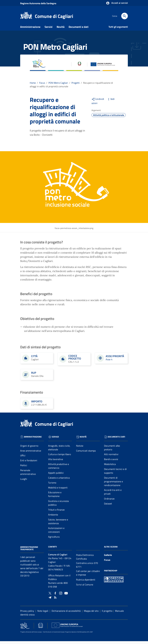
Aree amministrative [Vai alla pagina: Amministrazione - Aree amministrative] (31, 453)
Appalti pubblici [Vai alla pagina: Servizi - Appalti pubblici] (56, 476)
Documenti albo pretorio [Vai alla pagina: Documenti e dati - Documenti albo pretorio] (112, 450)
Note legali (43, 614)
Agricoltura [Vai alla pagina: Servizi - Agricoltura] (54, 540)
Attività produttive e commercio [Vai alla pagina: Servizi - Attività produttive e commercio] (59, 469)
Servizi (49, 30)
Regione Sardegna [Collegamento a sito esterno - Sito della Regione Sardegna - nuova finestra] (38, 3)
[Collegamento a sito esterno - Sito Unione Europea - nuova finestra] (67, 628)
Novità (61, 30)
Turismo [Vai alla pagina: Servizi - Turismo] (52, 485)
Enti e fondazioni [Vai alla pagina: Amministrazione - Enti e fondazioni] (29, 463)
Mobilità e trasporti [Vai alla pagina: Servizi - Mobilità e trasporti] (58, 490)
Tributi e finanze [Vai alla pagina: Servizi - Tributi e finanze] (56, 513)
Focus (107, 563)
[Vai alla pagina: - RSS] (55, 600)
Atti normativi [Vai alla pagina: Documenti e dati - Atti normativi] (111, 457)
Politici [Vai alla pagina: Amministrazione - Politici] (24, 468)
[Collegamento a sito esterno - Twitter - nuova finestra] (50, 596)
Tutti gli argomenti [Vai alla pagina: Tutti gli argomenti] (118, 30)
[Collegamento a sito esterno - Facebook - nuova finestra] (55, 596)
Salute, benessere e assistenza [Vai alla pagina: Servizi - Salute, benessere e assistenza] (58, 524)
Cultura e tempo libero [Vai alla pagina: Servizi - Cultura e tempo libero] (59, 457)
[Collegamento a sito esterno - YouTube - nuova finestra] (66, 596)
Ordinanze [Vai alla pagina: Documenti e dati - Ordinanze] (109, 502)
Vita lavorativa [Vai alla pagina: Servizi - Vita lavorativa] (56, 462)
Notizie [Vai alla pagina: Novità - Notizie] (80, 449)
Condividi (98, 102)
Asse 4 (109, 362)
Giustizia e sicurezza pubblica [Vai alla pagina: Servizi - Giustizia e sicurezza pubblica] (58, 506)
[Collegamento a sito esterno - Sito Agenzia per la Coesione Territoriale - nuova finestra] (41, 628)
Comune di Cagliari (54, 16)
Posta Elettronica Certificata (85, 560)
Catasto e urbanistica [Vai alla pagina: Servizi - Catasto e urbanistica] (59, 481)
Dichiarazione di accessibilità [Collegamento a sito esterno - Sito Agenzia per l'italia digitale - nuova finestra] (66, 614)
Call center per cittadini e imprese (88, 576)
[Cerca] (125, 16)
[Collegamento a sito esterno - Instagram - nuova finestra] (61, 596)
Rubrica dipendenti (86, 583)
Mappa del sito (91, 614)
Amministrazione (30, 30)
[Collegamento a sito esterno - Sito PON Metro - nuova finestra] (114, 582)
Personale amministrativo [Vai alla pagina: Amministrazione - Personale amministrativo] (28, 475)
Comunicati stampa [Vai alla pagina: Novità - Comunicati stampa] (86, 453)
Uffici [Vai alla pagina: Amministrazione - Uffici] (23, 458)
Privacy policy (27, 614)
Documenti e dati (79, 30)
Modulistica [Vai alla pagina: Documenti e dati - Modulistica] (110, 467)
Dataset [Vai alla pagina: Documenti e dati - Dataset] (108, 506)
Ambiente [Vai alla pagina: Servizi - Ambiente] (53, 517)
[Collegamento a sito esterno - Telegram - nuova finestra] (50, 600)
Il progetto (107, 614)
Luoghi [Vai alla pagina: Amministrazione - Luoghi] (24, 482)
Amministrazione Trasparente (29, 551)
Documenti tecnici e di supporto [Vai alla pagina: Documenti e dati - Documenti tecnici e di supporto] (115, 474)
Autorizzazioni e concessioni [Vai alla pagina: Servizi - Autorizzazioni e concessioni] (56, 533)
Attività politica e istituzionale (109, 118)
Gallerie (108, 558)
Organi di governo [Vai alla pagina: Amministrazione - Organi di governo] (29, 449)
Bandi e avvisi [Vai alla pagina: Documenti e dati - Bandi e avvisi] (111, 462)
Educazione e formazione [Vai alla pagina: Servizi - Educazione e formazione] (55, 497)
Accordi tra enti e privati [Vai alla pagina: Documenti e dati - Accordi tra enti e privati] (113, 495)
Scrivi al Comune (85, 588)
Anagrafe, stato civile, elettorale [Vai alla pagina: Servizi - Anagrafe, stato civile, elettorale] (59, 450)
